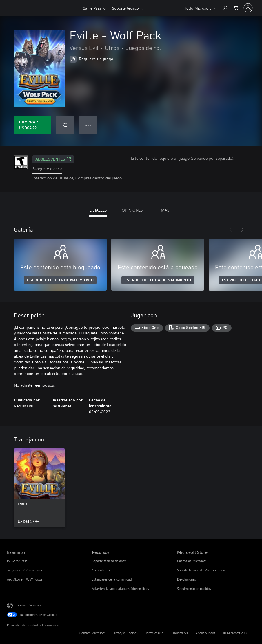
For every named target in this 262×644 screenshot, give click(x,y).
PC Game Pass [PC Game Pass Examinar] (17, 561)
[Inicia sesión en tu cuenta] (248, 8)
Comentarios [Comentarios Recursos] (101, 570)
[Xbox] (65, 8)
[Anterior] (231, 230)
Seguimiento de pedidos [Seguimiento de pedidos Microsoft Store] (194, 588)
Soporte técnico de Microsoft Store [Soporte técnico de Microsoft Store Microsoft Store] (202, 570)
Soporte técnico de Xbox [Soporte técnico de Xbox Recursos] (109, 561)
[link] (39, 488)
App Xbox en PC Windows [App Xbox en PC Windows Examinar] (25, 579)
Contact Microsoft (92, 633)
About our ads (205, 633)
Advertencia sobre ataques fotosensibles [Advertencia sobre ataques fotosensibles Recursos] (120, 588)
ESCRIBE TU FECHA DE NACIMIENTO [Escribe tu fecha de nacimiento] (60, 280)
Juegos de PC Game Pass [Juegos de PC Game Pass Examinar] (24, 570)
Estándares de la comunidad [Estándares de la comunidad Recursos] (112, 579)
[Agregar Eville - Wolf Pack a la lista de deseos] (65, 125)
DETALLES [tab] (98, 210)
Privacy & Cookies (125, 633)
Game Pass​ (92, 8)
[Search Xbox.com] (225, 7)
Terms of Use (154, 633)
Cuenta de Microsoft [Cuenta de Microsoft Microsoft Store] (191, 561)
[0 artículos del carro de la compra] (236, 7)
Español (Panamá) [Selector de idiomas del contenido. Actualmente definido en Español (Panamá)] (28, 605)
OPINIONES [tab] (132, 210)
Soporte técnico (125, 8)
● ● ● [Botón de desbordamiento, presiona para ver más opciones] (88, 125)
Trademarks (180, 633)
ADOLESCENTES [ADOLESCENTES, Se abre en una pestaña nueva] (53, 159)
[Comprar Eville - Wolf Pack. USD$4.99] (32, 125)
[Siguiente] (242, 230)
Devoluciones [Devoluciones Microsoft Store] (187, 579)
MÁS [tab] (165, 210)
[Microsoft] (27, 8)
